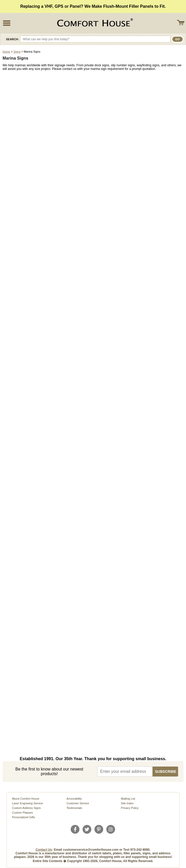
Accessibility (74, 799)
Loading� (93, 413)
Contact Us (44, 850)
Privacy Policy (130, 808)
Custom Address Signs (26, 808)
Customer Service (78, 803)
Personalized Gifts (23, 817)
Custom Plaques (22, 813)
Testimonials (74, 808)
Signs (17, 52)
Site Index (127, 803)
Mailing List (128, 799)
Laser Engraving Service (27, 803)
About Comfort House (26, 799)
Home (6, 52)
